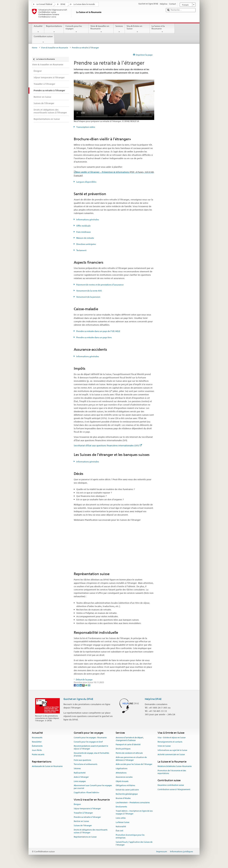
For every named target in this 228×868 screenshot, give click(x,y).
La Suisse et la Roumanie (162, 29)
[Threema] (84, 685)
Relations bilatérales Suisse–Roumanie (175, 766)
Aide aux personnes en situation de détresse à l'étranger (131, 759)
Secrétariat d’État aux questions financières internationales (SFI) (108, 445)
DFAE (63, 4)
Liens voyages (80, 781)
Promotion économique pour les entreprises (130, 836)
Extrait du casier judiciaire (127, 790)
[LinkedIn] (81, 685)
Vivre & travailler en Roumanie (101, 29)
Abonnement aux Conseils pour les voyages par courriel (93, 787)
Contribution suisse (43, 39)
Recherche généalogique (127, 794)
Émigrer (77, 804)
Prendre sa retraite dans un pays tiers (94, 337)
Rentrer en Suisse (81, 821)
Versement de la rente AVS (89, 291)
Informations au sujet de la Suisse (172, 750)
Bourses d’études (123, 798)
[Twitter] (78, 685)
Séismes (77, 768)
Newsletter (37, 742)
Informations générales (87, 220)
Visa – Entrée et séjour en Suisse (172, 738)
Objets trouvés (122, 781)
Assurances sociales (124, 777)
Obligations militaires (125, 786)
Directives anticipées (86, 244)
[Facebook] (75, 685)
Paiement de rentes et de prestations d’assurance (100, 285)
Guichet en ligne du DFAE (78, 699)
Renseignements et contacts (170, 742)
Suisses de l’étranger (83, 825)
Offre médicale (83, 226)
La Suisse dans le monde (84, 4)
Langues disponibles (86, 182)
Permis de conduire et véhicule (129, 753)
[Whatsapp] (86, 685)
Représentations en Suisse (85, 837)
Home (35, 48)
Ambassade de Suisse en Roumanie (47, 766)
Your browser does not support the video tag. (114, 100)
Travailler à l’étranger (83, 813)
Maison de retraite (85, 238)
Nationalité (121, 827)
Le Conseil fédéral (44, 4)
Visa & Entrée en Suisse (137, 29)
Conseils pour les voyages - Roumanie (90, 738)
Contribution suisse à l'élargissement (174, 789)
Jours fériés (37, 750)
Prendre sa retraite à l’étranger (87, 817)
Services (119, 29)
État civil (119, 831)
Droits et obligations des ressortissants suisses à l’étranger (91, 831)
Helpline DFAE (153, 699)
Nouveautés (37, 738)
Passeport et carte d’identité (128, 745)
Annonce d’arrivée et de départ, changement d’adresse (130, 739)
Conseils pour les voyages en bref (88, 742)
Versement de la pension (88, 297)
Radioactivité (80, 773)
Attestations (121, 773)
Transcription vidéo (85, 127)
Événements (37, 746)
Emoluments (121, 807)
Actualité (38, 29)
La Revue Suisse (122, 822)
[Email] (89, 685)
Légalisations (122, 768)
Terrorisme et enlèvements (86, 764)
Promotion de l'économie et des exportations (172, 772)
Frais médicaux (83, 232)
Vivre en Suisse (164, 746)
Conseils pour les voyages (76, 29)
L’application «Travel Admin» (87, 792)
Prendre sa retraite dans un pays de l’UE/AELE (98, 331)
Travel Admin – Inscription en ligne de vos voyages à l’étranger (134, 812)
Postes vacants (38, 754)
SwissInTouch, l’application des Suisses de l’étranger (134, 843)
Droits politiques (123, 749)
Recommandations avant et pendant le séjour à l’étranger (91, 747)
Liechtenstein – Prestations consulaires (133, 803)
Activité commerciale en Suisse (171, 754)
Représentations (54, 29)
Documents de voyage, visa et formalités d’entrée (91, 754)
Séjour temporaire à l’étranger (87, 809)
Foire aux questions (82, 760)
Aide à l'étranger (81, 777)
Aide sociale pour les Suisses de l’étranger (134, 764)
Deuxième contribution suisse (171, 785)
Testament (81, 250)
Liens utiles (121, 818)
